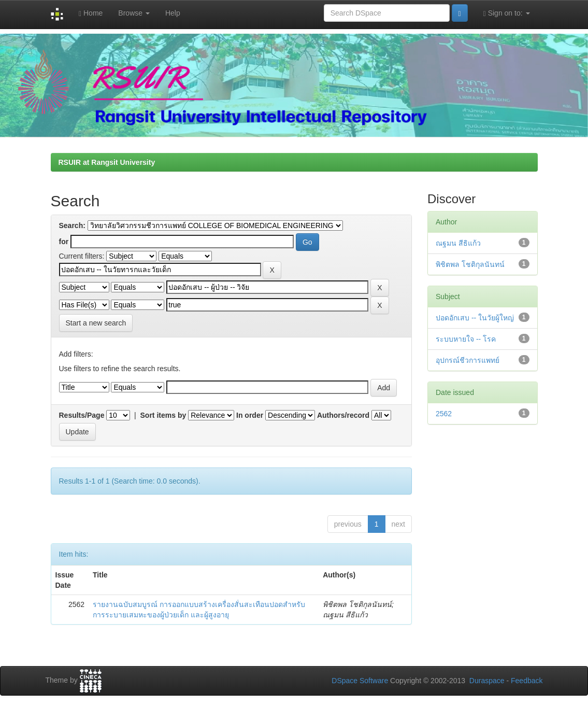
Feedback (527, 681)
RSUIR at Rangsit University (107, 162)
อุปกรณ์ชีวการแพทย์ (468, 360)
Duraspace (487, 681)
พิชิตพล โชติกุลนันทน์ (470, 264)
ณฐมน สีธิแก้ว (458, 243)
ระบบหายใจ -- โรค (466, 339)
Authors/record (343, 415)
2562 (444, 414)
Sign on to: (507, 13)
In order (250, 415)
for (64, 242)
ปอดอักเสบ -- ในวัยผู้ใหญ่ (475, 318)
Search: (72, 225)
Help (173, 13)
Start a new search (96, 323)
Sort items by (163, 415)
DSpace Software (360, 681)
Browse (134, 13)
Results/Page (82, 415)
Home (91, 13)
